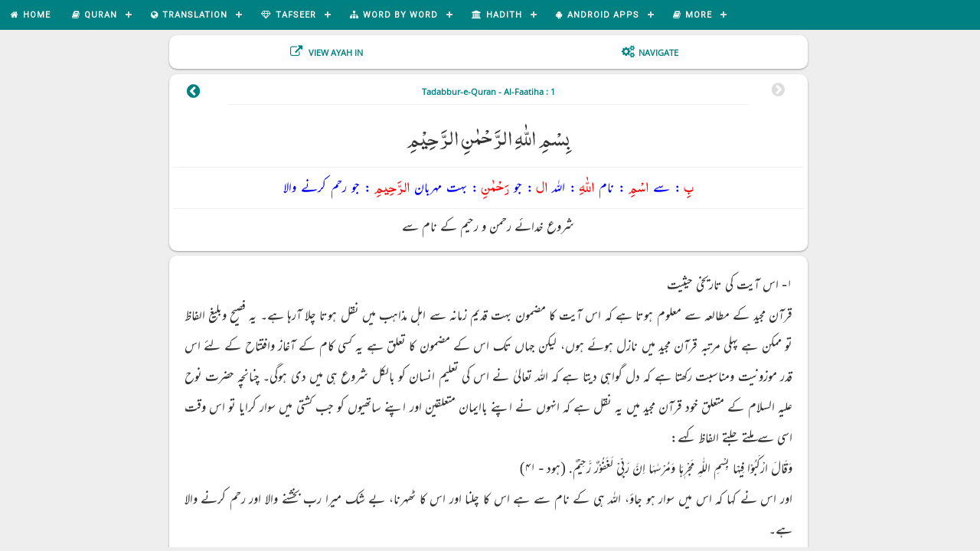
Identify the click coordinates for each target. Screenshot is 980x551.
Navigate (658, 52)
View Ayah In (335, 52)
